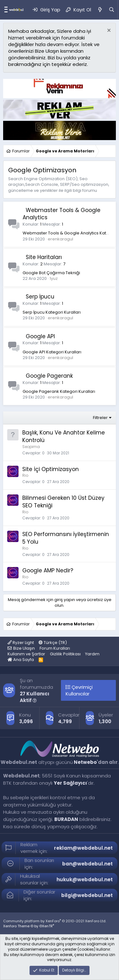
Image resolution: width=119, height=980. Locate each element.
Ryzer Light (21, 643)
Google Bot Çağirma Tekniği (51, 273)
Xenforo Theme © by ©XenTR (29, 926)
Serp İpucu (40, 297)
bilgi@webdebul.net (87, 895)
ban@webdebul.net (87, 864)
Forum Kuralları (55, 648)
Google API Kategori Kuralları (52, 352)
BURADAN (66, 819)
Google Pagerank (49, 376)
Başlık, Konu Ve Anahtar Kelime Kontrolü (64, 436)
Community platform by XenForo (55, 921)
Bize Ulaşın (24, 648)
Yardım (92, 654)
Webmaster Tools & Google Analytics (62, 214)
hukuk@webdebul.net (85, 880)
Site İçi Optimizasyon (51, 469)
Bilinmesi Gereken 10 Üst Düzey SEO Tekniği (63, 502)
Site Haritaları (44, 257)
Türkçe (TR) (53, 643)
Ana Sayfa (21, 660)
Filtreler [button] (100, 418)
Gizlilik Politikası (65, 654)
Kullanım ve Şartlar (26, 654)
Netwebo (85, 762)
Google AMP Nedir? (48, 570)
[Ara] (112, 10)
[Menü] (4, 10)
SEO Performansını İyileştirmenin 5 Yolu (66, 538)
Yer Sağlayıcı (70, 783)
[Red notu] (108, 31)
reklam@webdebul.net (83, 848)
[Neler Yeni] (100, 10)
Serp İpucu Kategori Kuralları (52, 312)
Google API (40, 336)
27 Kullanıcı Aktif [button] (35, 697)
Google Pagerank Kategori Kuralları (59, 391)
